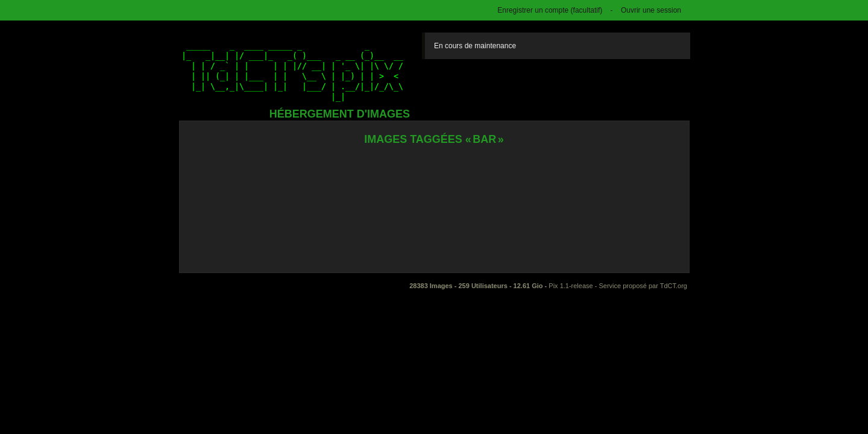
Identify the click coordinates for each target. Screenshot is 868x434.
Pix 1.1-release (571, 286)
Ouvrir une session (651, 10)
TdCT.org (674, 286)
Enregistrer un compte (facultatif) (550, 10)
